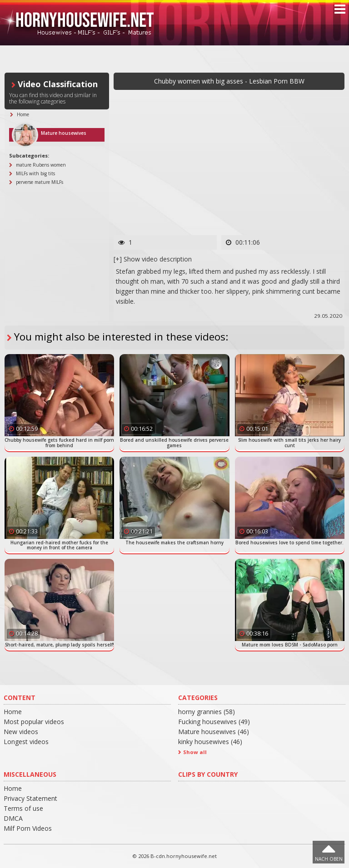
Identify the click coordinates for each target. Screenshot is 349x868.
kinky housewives (210, 742)
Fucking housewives (214, 722)
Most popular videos (34, 722)
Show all (195, 752)
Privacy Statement (30, 798)
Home (13, 712)
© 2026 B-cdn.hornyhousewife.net (174, 856)
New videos (21, 732)
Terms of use (23, 808)
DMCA (13, 818)
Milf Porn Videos (28, 828)
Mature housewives (214, 732)
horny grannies (207, 712)
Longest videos (26, 742)
